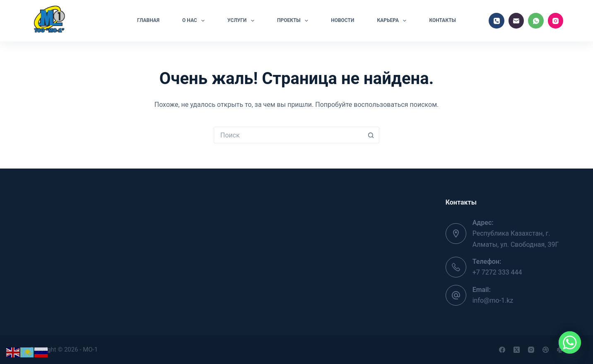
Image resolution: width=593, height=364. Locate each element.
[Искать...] (288, 135)
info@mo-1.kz (493, 300)
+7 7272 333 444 (497, 272)
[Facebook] (502, 350)
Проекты (294, 21)
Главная (148, 20)
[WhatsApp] (536, 21)
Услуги (242, 21)
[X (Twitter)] (517, 350)
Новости (342, 20)
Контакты (442, 20)
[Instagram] (556, 21)
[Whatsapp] (570, 342)
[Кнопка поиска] (371, 135)
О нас (195, 21)
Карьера (393, 21)
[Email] (516, 21)
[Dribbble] (546, 350)
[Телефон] (497, 21)
